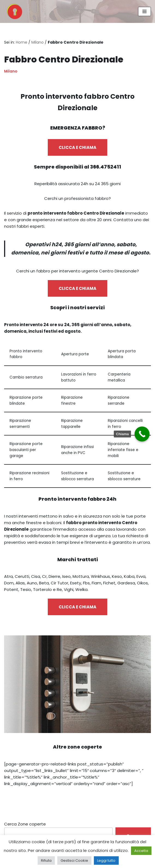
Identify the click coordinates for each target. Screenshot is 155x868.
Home (22, 42)
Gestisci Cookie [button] (74, 861)
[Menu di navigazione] (144, 11)
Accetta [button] (141, 851)
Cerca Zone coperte (25, 824)
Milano (38, 42)
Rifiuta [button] (46, 861)
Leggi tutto (106, 861)
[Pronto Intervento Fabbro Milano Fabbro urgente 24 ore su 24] (13, 11)
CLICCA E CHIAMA (77, 147)
